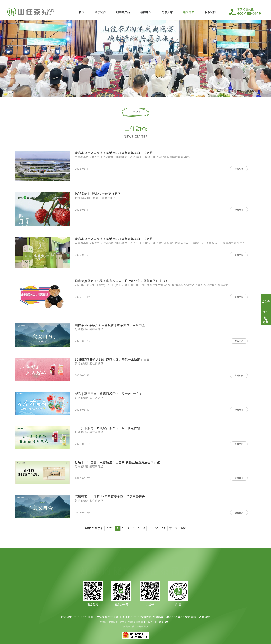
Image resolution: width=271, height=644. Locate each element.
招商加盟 (146, 12)
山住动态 (135, 112)
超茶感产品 (123, 12)
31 (164, 528)
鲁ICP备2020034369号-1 (156, 622)
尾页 (184, 528)
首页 (82, 12)
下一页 (173, 528)
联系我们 (210, 12)
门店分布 (167, 12)
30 (157, 528)
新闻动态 (189, 12)
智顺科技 (204, 617)
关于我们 (100, 12)
